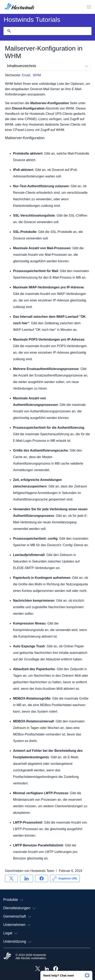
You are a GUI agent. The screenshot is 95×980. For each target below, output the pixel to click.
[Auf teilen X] (11, 878)
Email (26, 75)
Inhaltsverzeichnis (47, 66)
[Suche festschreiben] (9, 31)
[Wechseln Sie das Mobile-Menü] (89, 7)
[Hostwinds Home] (7, 957)
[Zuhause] (20, 7)
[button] (66, 974)
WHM (37, 75)
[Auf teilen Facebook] (42, 878)
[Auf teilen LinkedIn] (27, 878)
